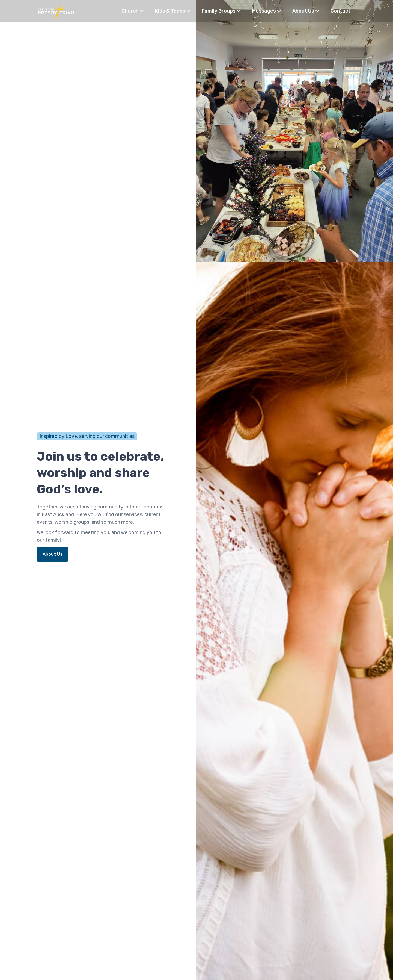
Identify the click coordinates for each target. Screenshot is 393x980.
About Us (53, 554)
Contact (340, 11)
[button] (133, 11)
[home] (56, 11)
